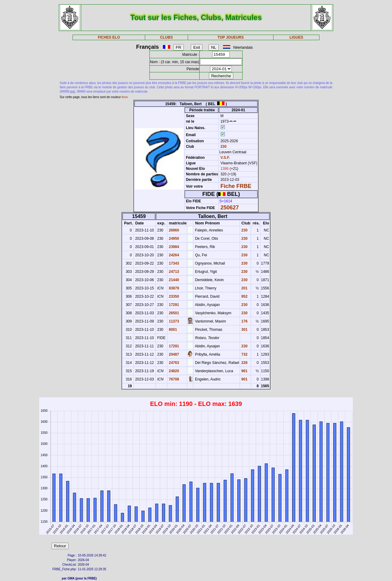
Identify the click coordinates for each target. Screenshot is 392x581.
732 (244, 354)
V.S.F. (225, 158)
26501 (173, 313)
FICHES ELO (109, 37)
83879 (173, 288)
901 (244, 379)
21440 (173, 280)
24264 (173, 255)
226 (244, 363)
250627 (230, 208)
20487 (173, 354)
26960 (173, 230)
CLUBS (166, 37)
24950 (173, 239)
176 (244, 321)
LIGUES (296, 37)
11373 (173, 321)
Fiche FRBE (236, 186)
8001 (172, 330)
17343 (173, 263)
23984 (173, 247)
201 (244, 288)
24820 (173, 371)
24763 (173, 363)
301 (244, 330)
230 (223, 147)
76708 (173, 379)
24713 (173, 272)
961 (244, 371)
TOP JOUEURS (231, 37)
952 (244, 296)
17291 (173, 305)
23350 (173, 296)
